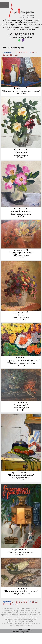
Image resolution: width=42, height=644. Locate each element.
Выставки (8, 48)
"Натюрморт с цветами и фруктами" (21, 360)
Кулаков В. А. (21, 88)
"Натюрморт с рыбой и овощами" (21, 591)
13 (4, 55)
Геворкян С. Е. (21, 312)
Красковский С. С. (21, 472)
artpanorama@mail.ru (24, 625)
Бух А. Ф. (21, 358)
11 (33, 52)
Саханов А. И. (21, 402)
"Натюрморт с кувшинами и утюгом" (21, 91)
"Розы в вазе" (21, 152)
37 (16, 55)
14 (7, 55)
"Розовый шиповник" (21, 211)
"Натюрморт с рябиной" (21, 253)
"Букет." (21, 315)
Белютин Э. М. (21, 250)
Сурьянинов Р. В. (21, 549)
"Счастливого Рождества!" (21, 552)
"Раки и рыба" (21, 405)
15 (11, 55)
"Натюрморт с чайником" (21, 475)
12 (36, 52)
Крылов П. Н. (21, 150)
